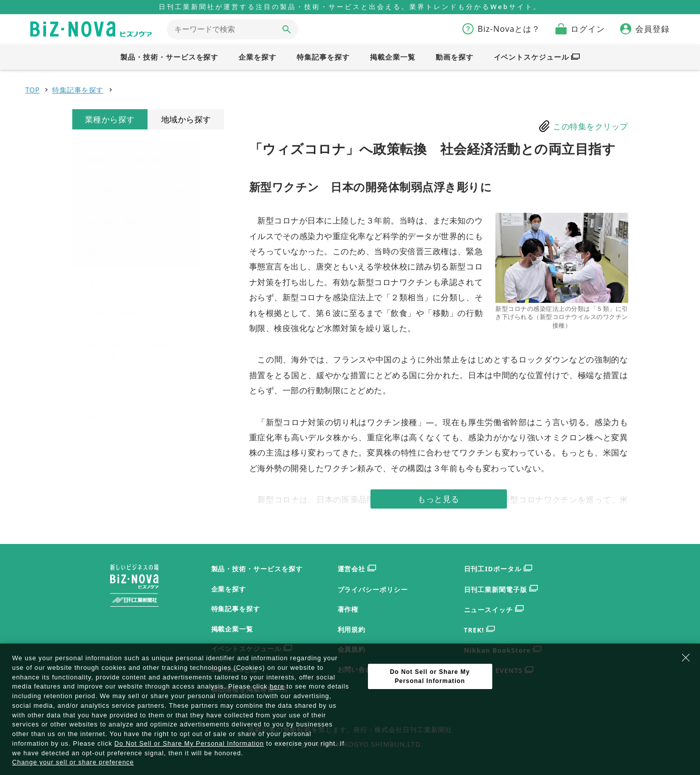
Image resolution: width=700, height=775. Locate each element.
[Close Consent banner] (686, 658)
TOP (32, 90)
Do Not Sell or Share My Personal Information (189, 744)
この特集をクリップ (591, 126)
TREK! (479, 630)
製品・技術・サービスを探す (257, 569)
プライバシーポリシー (373, 589)
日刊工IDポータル (498, 569)
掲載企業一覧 (232, 629)
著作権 (348, 609)
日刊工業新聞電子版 (501, 590)
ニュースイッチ (494, 610)
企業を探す (229, 589)
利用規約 (352, 629)
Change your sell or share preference (73, 762)
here (277, 687)
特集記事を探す (78, 90)
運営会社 (357, 569)
